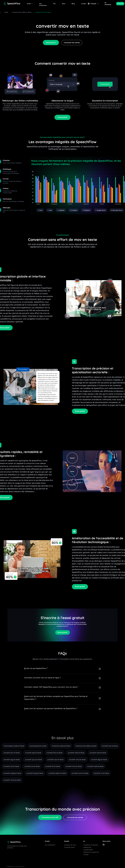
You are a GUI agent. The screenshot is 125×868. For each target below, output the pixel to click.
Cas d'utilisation (43, 4)
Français (93, 4)
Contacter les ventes (72, 43)
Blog (73, 4)
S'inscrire (120, 4)
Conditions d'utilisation (91, 845)
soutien (84, 4)
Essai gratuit (51, 43)
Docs (64, 4)
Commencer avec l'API (50, 817)
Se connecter (108, 4)
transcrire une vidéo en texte (22, 12)
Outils (30, 4)
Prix (54, 4)
